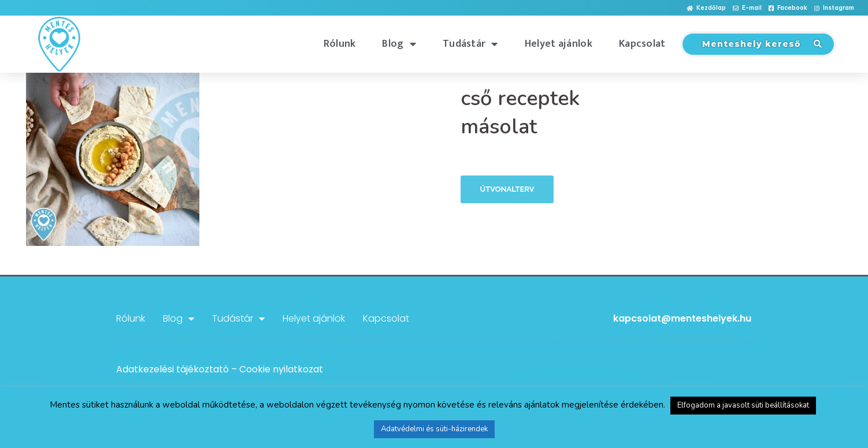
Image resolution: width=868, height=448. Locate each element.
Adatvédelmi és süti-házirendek (434, 429)
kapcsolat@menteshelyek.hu (682, 318)
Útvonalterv (507, 189)
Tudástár (470, 44)
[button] (706, 8)
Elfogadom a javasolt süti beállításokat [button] (743, 405)
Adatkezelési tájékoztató (173, 369)
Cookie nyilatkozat (281, 369)
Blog (399, 44)
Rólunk (340, 44)
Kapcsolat (642, 44)
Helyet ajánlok (559, 44)
